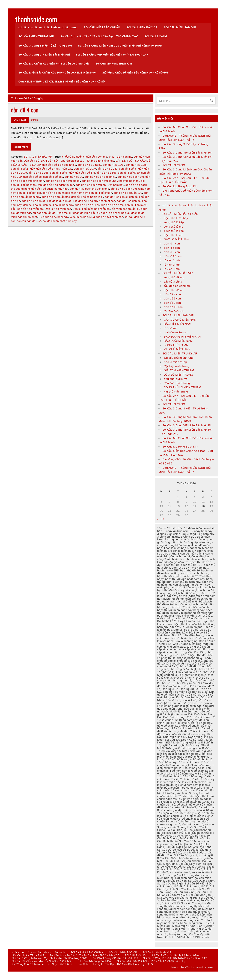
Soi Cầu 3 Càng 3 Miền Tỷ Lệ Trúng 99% (45, 45)
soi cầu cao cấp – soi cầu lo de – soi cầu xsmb (48, 27)
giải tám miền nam (176, 332)
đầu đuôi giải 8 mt (176, 379)
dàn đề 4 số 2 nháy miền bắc (54, 169)
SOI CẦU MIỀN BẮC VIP (142, 27)
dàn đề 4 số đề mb (112, 205)
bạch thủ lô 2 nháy (176, 218)
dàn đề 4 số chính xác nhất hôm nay (65, 193)
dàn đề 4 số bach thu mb (26, 185)
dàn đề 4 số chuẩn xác (56, 197)
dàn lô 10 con (173, 256)
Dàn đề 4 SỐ (32, 161)
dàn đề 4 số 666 (106, 173)
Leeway (208, 967)
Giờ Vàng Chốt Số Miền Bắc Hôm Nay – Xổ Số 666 (135, 72)
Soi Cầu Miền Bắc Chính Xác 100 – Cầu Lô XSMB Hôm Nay (57, 72)
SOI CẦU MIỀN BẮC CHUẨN (102, 27)
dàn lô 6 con (172, 248)
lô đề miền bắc (79, 217)
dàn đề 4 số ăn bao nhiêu (100, 177)
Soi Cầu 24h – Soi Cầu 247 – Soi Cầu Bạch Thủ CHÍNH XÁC (99, 36)
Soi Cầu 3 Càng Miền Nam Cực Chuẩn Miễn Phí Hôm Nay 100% (120, 45)
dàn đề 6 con (172, 298)
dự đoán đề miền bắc (82, 213)
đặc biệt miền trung (177, 366)
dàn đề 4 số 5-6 (85, 173)
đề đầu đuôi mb (174, 311)
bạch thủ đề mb (174, 290)
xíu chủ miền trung (176, 391)
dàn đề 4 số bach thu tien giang (89, 189)
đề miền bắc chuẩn (124, 209)
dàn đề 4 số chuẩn (101, 193)
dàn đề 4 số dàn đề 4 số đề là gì (41, 201)
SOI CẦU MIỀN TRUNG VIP (36, 36)
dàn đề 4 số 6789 (129, 173)
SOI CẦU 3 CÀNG (156, 36)
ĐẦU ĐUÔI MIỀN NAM (178, 341)
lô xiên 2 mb (172, 260)
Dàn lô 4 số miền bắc (58, 209)
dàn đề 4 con (25, 110)
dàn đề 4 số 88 (32, 177)
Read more (21, 147)
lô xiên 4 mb (172, 269)
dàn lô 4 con (172, 243)
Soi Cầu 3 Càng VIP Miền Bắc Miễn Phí (44, 54)
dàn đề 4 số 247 (108, 169)
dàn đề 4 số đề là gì (87, 205)
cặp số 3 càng (173, 281)
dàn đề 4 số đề (32, 205)
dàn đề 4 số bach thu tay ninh (50, 189)
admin (34, 120)
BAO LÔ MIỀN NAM (177, 239)
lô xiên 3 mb (172, 265)
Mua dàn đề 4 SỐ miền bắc (106, 217)
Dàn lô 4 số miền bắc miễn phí (91, 209)
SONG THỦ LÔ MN (176, 345)
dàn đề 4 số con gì (116, 197)
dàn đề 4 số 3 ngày (131, 169)
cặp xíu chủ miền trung (179, 358)
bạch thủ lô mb (174, 235)
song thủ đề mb (174, 277)
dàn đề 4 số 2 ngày (23, 169)
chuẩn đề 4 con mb (120, 157)
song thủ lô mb (174, 226)
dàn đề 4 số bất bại (29, 193)
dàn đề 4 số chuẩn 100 (128, 193)
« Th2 (161, 519)
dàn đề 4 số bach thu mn (59, 185)
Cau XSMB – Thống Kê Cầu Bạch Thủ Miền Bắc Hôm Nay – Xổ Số (62, 81)
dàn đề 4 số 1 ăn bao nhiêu (59, 165)
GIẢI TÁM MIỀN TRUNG (179, 370)
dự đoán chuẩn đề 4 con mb (50, 213)
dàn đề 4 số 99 (74, 177)
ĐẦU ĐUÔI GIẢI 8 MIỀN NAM (182, 336)
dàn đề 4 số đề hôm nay (58, 205)
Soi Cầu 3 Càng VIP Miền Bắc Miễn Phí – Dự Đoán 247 (112, 54)
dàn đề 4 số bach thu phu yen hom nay (100, 185)
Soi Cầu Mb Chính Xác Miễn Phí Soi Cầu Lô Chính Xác (54, 63)
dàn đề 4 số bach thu (131, 177)
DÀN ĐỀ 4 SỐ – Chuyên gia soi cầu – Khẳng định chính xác (78, 161)
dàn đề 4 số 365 (38, 173)
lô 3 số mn (171, 328)
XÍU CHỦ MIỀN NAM (177, 349)
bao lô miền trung (175, 362)
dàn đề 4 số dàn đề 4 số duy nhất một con (89, 201)
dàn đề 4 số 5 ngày (62, 173)
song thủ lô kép (174, 222)
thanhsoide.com (36, 19)
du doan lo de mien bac (111, 213)
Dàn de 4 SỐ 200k (85, 169)
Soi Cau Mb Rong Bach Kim (114, 63)
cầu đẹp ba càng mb (177, 286)
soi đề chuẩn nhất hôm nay (60, 221)
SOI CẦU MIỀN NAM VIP (180, 27)
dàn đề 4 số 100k (114, 165)
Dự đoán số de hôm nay (53, 217)
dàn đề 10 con (173, 307)
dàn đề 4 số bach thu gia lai (63, 181)
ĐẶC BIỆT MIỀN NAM (178, 324)
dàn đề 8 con (172, 303)
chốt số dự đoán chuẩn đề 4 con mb (85, 157)
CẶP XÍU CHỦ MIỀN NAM (180, 320)
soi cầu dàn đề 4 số (29, 221)
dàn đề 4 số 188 (136, 165)
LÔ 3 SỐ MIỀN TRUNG (178, 375)
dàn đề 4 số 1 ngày (89, 165)
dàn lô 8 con (172, 252)
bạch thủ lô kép (174, 231)
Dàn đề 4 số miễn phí (30, 209)
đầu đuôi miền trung (177, 383)
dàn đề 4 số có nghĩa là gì (87, 197)
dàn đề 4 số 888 (53, 177)
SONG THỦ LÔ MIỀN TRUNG (183, 387)
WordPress (191, 967)
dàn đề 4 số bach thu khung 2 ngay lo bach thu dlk (113, 181)
